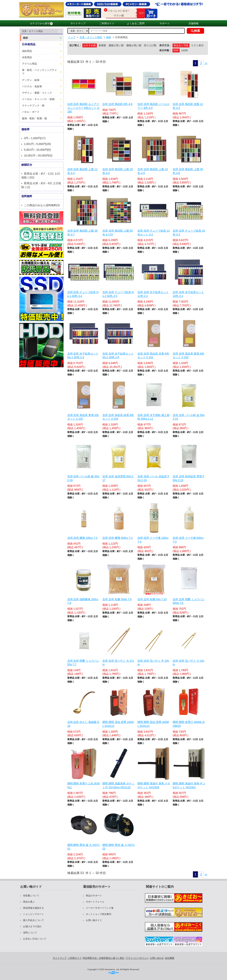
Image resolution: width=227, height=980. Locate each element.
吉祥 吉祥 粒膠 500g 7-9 (117, 599)
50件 (176, 50)
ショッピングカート (34, 914)
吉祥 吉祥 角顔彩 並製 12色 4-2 (188, 106)
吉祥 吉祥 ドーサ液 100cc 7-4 (153, 540)
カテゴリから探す (41, 24)
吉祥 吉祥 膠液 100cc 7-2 (83, 538)
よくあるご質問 (136, 23)
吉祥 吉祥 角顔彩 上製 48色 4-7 (83, 233)
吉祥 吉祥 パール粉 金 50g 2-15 (189, 417)
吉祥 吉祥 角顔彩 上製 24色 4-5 (153, 171)
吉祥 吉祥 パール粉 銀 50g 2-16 (83, 478)
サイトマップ (78, 23)
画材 (25, 38)
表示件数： (165, 50)
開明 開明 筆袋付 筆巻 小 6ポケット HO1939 (154, 785)
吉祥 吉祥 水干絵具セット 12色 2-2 (153, 294)
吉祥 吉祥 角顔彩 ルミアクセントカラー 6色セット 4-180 (84, 108)
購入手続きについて (34, 920)
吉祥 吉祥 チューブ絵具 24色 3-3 (189, 233)
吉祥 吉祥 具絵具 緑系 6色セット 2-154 (118, 417)
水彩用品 (27, 57)
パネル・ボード (31, 112)
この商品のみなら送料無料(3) (42, 205)
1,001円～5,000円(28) (38, 144)
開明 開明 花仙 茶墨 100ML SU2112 (118, 724)
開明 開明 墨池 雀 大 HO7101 (84, 847)
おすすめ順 (90, 45)
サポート (165, 23)
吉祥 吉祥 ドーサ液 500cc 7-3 (188, 540)
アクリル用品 (29, 64)
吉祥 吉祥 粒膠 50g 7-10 (152, 599)
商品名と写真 (181, 45)
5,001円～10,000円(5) (38, 150)
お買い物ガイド (94, 920)
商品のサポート (94, 896)
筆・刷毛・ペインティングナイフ (39, 72)
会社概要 (170, 958)
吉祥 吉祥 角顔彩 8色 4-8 (117, 104)
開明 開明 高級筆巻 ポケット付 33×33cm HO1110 (118, 785)
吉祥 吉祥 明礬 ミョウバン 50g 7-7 (83, 663)
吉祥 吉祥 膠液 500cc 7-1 (118, 538)
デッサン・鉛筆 (31, 80)
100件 (184, 50)
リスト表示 (197, 45)
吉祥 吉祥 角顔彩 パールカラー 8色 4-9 (153, 106)
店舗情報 (193, 23)
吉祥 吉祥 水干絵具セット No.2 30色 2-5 (118, 356)
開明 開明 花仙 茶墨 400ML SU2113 (153, 724)
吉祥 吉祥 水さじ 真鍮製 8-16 (84, 724)
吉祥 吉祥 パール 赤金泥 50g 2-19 (153, 478)
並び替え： (76, 45)
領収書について (31, 896)
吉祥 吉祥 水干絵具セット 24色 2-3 (188, 294)
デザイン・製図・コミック (37, 93)
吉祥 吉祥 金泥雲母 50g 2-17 (118, 478)
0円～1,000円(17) (35, 138)
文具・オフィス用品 (32, 31)
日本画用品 (29, 44)
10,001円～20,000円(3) (38, 155)
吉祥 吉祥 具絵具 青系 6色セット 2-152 (83, 417)
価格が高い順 (134, 45)
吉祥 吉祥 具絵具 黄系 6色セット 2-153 (188, 356)
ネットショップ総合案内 (99, 914)
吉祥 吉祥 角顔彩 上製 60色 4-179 (118, 233)
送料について (30, 933)
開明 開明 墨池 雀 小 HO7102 (119, 847)
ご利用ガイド (107, 23)
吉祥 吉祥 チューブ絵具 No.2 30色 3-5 (118, 294)
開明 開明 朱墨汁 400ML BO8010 (189, 724)
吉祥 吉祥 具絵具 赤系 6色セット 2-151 (153, 356)
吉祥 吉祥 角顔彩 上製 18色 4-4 (118, 171)
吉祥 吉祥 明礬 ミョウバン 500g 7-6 (189, 601)
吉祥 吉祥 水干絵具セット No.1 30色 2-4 (83, 356)
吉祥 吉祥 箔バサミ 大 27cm (118, 663)
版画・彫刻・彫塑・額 (34, 118)
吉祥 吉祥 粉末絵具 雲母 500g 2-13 (188, 478)
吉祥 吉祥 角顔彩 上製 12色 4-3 (83, 171)
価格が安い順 (116, 45)
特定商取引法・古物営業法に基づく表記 (104, 958)
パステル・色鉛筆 (32, 86)
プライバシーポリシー (137, 958)
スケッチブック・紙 (33, 105)
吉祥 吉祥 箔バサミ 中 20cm (153, 663)
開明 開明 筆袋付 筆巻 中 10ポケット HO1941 (189, 785)
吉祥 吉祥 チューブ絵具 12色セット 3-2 (154, 233)
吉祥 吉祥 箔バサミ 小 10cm (188, 663)
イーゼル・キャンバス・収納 (38, 99)
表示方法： (165, 45)
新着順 (102, 45)
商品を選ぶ (29, 902)
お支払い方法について (35, 939)
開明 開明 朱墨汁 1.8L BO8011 (84, 785)
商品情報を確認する (34, 908)
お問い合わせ (157, 958)
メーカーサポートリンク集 (100, 908)
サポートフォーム (95, 902)
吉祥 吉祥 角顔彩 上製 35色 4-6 (188, 171)
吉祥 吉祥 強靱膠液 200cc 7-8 (83, 601)
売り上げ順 (150, 45)
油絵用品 (27, 51)
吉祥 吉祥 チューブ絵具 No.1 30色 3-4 (83, 294)
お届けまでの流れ (32, 926)
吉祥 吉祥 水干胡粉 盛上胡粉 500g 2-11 (153, 417)
